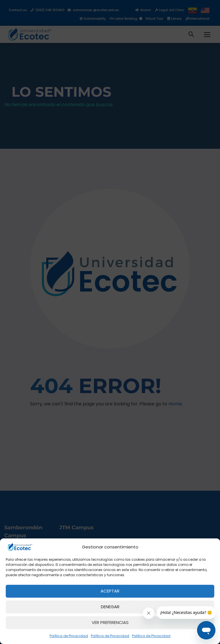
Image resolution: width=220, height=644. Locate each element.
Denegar (110, 607)
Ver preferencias (110, 622)
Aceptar (110, 591)
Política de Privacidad (69, 636)
